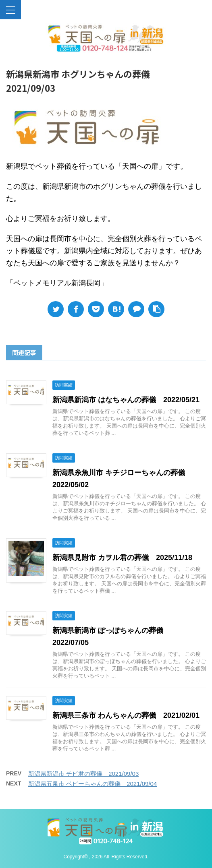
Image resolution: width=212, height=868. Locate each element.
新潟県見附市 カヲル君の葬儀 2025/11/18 (122, 558)
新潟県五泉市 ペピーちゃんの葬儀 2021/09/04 (92, 784)
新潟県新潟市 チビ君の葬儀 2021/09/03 (83, 774)
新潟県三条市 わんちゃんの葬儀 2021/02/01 (126, 715)
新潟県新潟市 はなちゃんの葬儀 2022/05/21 (126, 400)
